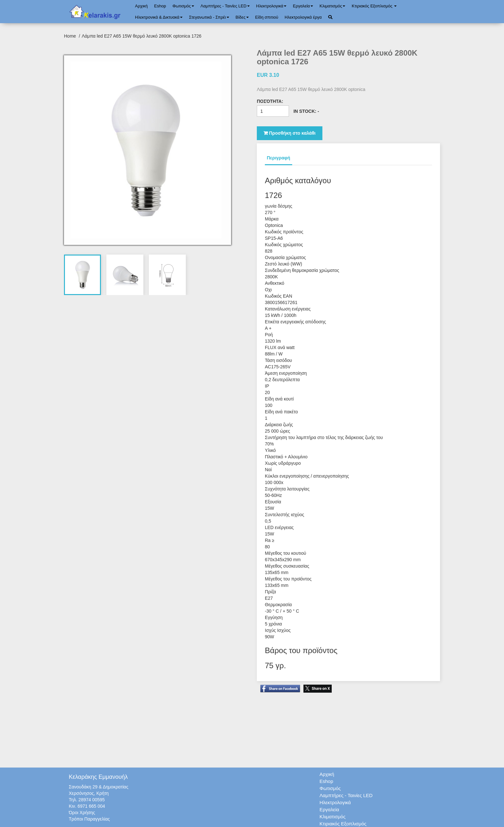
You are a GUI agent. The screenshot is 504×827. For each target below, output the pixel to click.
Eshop (160, 6)
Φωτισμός (183, 6)
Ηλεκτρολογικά (271, 6)
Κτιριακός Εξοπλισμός (374, 6)
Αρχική (141, 6)
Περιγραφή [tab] (279, 158)
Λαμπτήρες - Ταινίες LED (225, 6)
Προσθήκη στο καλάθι (290, 133)
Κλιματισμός (332, 6)
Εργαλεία (303, 6)
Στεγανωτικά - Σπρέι (209, 17)
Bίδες (242, 17)
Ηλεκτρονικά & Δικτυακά (159, 17)
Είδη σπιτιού (267, 17)
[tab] (83, 275)
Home (71, 36)
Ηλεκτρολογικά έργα (303, 17)
